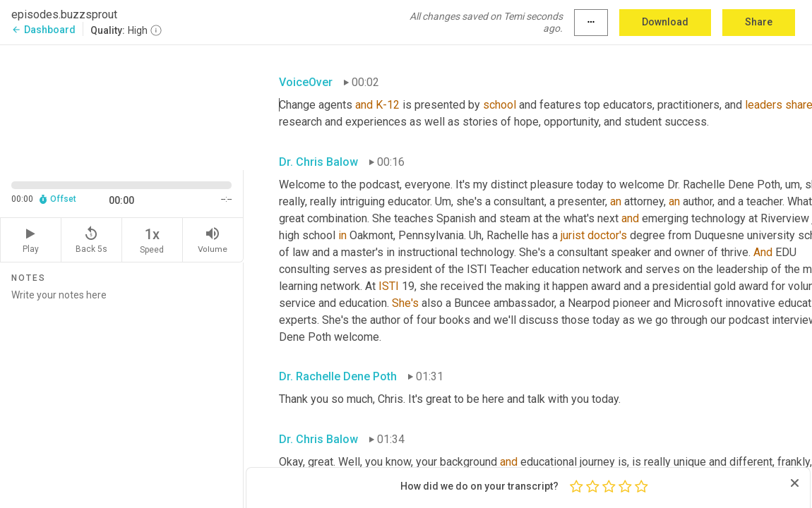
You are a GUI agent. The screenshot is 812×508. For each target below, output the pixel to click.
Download (665, 22)
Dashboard (43, 30)
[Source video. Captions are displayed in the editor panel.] (122, 106)
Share (759, 22)
